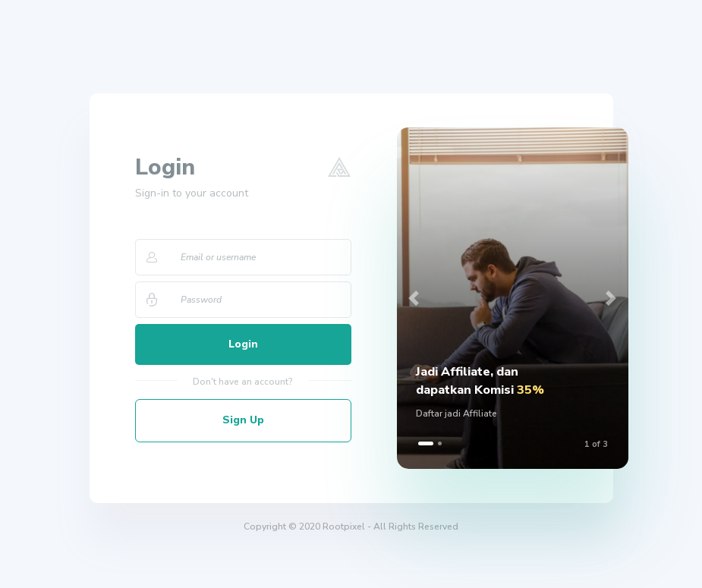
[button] (414, 298)
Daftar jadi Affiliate (456, 414)
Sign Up (243, 421)
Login (243, 345)
